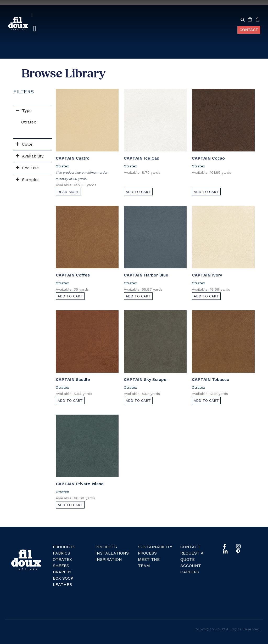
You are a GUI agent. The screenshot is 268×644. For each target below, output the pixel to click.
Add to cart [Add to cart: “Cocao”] (206, 192)
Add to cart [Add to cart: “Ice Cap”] (138, 192)
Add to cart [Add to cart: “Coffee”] (70, 296)
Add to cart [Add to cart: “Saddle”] (70, 400)
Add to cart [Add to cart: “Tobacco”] (206, 400)
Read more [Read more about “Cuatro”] (68, 192)
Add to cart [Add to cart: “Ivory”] (206, 296)
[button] (35, 29)
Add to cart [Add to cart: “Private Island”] (70, 505)
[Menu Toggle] (32, 15)
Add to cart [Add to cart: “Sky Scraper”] (138, 400)
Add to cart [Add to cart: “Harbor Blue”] (138, 296)
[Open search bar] (243, 20)
